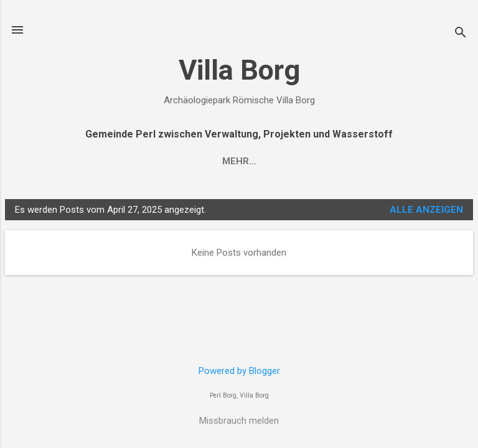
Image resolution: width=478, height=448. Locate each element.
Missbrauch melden (239, 421)
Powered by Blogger (239, 371)
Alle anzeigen (426, 210)
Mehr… (239, 161)
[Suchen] (461, 34)
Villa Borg (239, 70)
